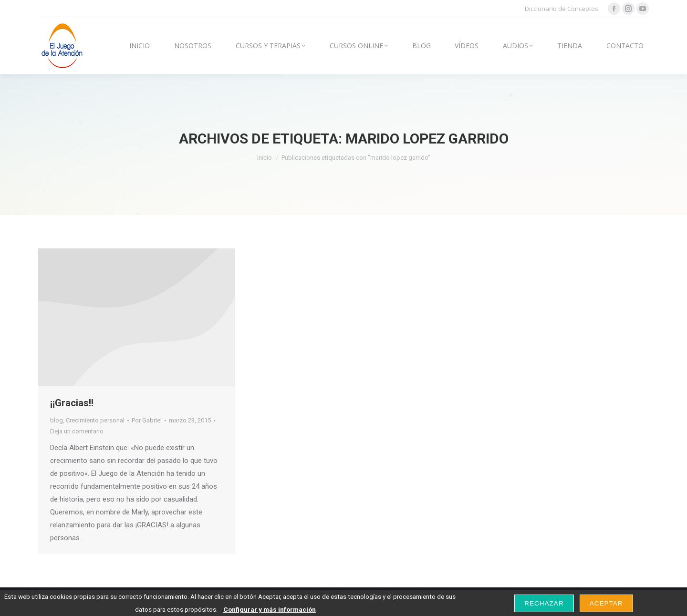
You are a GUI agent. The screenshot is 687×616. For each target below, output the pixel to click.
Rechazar (544, 603)
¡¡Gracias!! (72, 403)
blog (57, 420)
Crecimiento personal (95, 420)
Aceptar (606, 603)
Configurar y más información (270, 609)
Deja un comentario (77, 431)
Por (147, 420)
